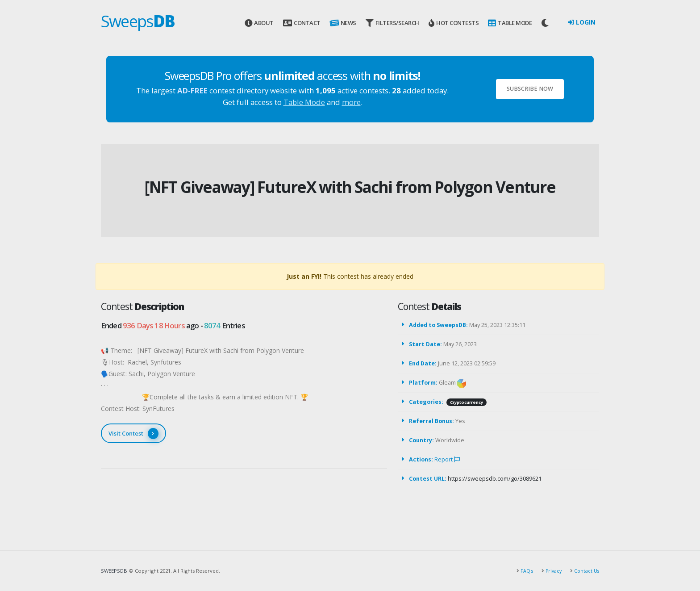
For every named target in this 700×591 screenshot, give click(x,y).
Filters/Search (392, 23)
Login (582, 22)
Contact (302, 23)
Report (447, 459)
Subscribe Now (530, 89)
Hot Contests (454, 23)
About (259, 23)
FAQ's (524, 571)
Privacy (551, 571)
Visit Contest (133, 434)
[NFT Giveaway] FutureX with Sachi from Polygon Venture (350, 187)
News (342, 23)
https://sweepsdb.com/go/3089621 (495, 479)
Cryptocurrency (467, 402)
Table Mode (510, 23)
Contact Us (585, 571)
